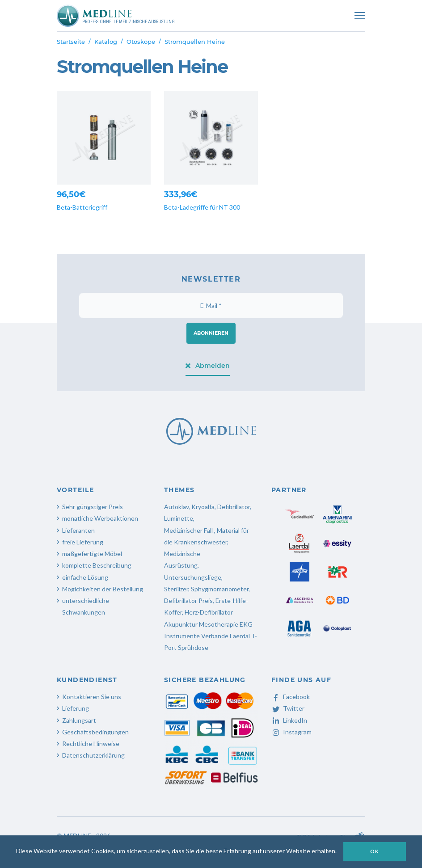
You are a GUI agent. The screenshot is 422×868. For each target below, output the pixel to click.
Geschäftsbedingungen (95, 732)
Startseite (71, 42)
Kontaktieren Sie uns (92, 697)
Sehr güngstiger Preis (93, 507)
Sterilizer (176, 589)
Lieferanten (78, 530)
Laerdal (240, 636)
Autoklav (176, 507)
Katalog (106, 42)
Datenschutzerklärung (93, 755)
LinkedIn (289, 720)
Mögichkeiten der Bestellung (103, 589)
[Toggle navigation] (360, 16)
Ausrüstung (181, 565)
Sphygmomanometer (220, 589)
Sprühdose (193, 647)
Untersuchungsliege (193, 577)
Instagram (291, 732)
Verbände (215, 636)
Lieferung (76, 708)
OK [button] (375, 851)
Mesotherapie (219, 624)
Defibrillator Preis (188, 600)
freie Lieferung (83, 542)
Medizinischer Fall (189, 530)
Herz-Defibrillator (209, 612)
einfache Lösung (85, 577)
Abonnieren (211, 333)
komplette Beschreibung (97, 565)
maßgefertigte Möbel (92, 554)
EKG (246, 624)
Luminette (179, 518)
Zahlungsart (79, 720)
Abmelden (208, 366)
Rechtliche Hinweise (91, 744)
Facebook (291, 697)
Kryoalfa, (204, 507)
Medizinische (182, 554)
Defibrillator (234, 507)
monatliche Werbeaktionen (100, 518)
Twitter (288, 708)
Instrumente (182, 636)
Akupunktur (181, 624)
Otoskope (141, 42)
